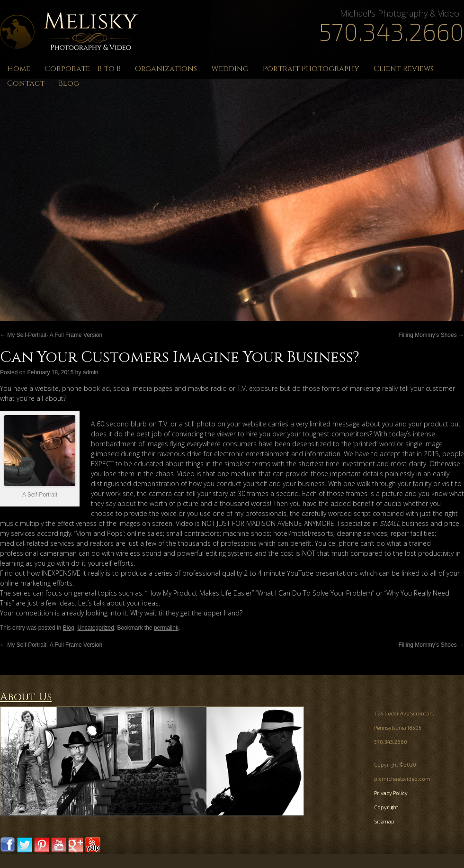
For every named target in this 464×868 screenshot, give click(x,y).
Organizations (166, 69)
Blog (69, 83)
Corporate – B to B (83, 69)
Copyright (386, 807)
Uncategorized (95, 628)
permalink (166, 628)
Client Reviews (404, 69)
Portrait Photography (311, 69)
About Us (26, 697)
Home (19, 69)
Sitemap (384, 821)
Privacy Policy (391, 793)
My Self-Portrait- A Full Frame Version (51, 335)
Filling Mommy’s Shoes (431, 335)
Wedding (230, 69)
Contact (26, 83)
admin (91, 372)
